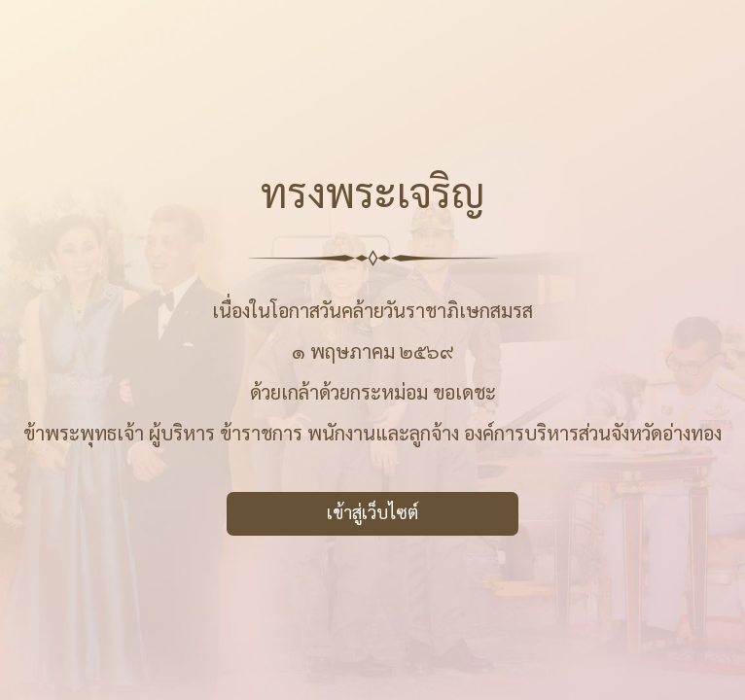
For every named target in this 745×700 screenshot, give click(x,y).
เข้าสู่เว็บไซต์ (372, 512)
